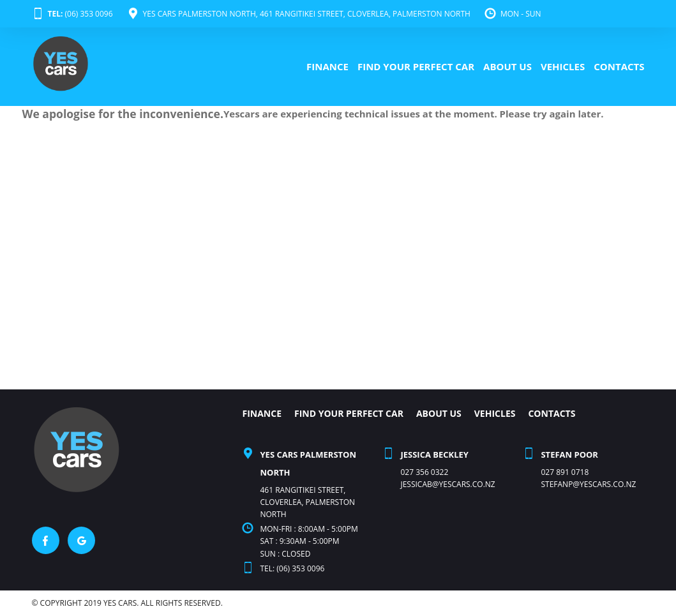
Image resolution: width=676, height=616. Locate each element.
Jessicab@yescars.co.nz (447, 484)
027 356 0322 (424, 472)
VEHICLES (563, 66)
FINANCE (327, 66)
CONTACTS (619, 66)
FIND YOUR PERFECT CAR (416, 66)
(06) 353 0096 (72, 14)
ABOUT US (507, 66)
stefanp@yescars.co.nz (588, 484)
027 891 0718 (565, 472)
